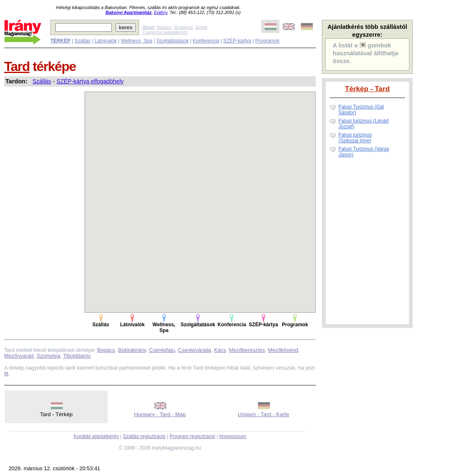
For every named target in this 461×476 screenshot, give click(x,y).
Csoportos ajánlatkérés (165, 32)
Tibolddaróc (77, 356)
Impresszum (233, 436)
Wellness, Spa (137, 41)
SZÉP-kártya (237, 41)
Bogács (106, 350)
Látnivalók (106, 41)
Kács (220, 350)
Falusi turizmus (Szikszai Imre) (355, 138)
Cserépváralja (194, 350)
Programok (268, 41)
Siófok (201, 27)
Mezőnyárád (19, 356)
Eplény (161, 12)
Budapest (183, 27)
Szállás (82, 41)
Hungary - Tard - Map (160, 414)
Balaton (164, 27)
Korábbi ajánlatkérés (96, 436)
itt (6, 373)
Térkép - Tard (368, 89)
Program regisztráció (193, 436)
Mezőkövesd (283, 350)
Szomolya (48, 356)
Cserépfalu (162, 350)
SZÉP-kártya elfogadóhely (90, 81)
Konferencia (206, 41)
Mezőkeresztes (247, 350)
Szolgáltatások (173, 41)
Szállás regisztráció (144, 436)
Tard (17, 66)
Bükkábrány (132, 350)
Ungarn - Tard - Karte (264, 414)
